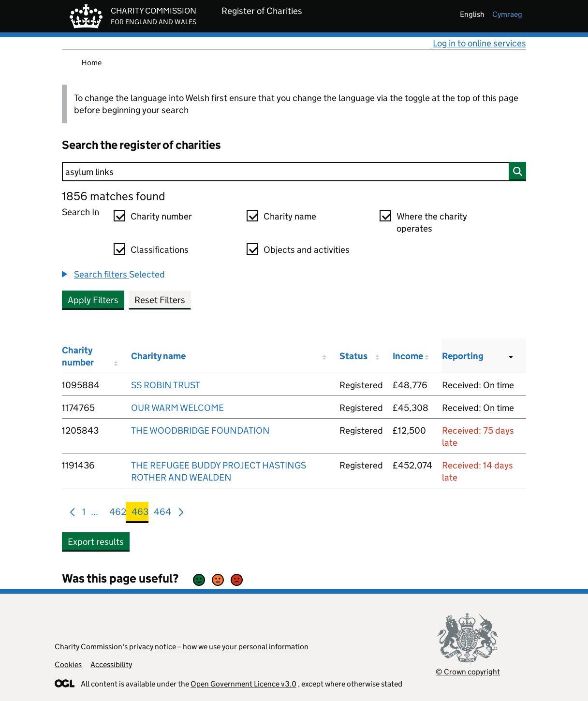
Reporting (463, 356)
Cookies (68, 664)
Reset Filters (160, 300)
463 (140, 514)
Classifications (160, 250)
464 (162, 514)
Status (353, 356)
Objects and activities (307, 250)
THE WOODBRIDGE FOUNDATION (200, 431)
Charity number (161, 216)
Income (408, 356)
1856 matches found (113, 196)
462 (118, 514)
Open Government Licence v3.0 (243, 684)
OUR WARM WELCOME (177, 408)
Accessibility (111, 664)
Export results (96, 542)
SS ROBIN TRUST (166, 385)
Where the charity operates (432, 222)
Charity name (290, 216)
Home (91, 63)
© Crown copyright (468, 672)
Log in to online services (479, 43)
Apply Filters (93, 300)
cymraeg (507, 14)
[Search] (294, 172)
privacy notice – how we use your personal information (219, 647)
